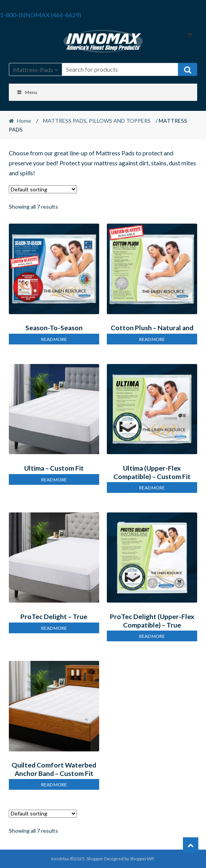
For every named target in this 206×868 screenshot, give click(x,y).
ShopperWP (142, 859)
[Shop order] (43, 189)
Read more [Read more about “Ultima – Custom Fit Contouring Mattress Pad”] (54, 480)
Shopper (95, 859)
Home (24, 121)
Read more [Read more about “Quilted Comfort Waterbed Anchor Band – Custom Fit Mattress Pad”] (54, 785)
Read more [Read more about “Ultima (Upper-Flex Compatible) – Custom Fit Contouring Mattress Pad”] (152, 488)
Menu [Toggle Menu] (27, 92)
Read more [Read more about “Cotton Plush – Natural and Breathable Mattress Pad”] (152, 339)
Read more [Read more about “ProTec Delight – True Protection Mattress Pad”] (54, 628)
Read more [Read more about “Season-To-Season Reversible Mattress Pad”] (54, 339)
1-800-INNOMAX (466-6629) (41, 15)
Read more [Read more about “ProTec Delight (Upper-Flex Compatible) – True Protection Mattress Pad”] (152, 636)
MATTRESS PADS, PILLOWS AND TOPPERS (97, 121)
